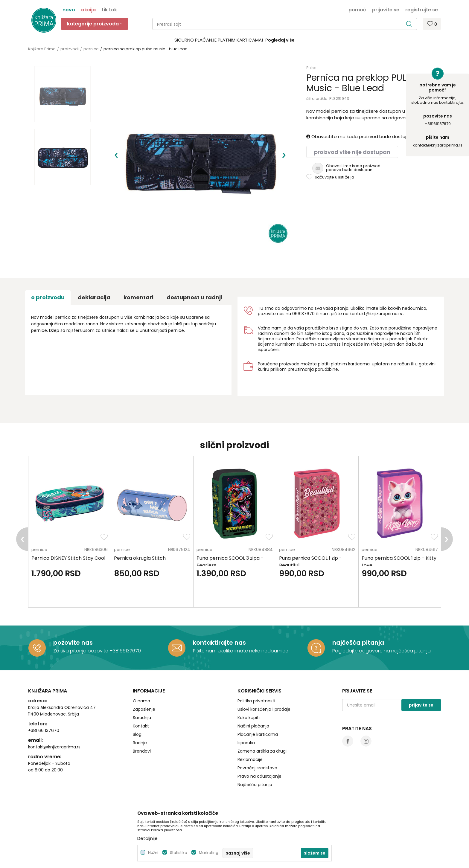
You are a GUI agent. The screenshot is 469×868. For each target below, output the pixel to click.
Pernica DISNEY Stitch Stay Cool (68, 558)
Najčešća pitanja (255, 785)
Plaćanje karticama (258, 734)
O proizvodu (48, 297)
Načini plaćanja (253, 726)
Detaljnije (147, 838)
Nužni (153, 853)
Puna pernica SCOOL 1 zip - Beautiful (310, 562)
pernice (91, 49)
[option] (234, 40)
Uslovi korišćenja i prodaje (264, 709)
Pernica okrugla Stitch (140, 558)
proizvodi (70, 49)
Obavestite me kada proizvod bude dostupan (360, 136)
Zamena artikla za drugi (262, 751)
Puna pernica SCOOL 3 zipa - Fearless (230, 562)
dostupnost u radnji (194, 297)
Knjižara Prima (42, 49)
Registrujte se (422, 9)
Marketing (209, 853)
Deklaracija (94, 297)
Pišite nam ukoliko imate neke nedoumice (241, 651)
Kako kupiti (249, 718)
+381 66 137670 (44, 730)
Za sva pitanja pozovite (81, 651)
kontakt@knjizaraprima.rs (438, 145)
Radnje (140, 743)
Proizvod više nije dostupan (352, 152)
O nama (141, 701)
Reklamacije (250, 759)
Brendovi (142, 751)
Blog (137, 734)
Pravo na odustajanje (259, 776)
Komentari (138, 297)
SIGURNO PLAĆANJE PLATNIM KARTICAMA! (219, 40)
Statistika (179, 853)
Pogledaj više (280, 40)
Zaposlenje (144, 709)
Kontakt (141, 726)
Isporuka (246, 743)
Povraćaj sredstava (257, 768)
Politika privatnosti (256, 701)
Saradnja (142, 718)
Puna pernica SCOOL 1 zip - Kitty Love (399, 562)
